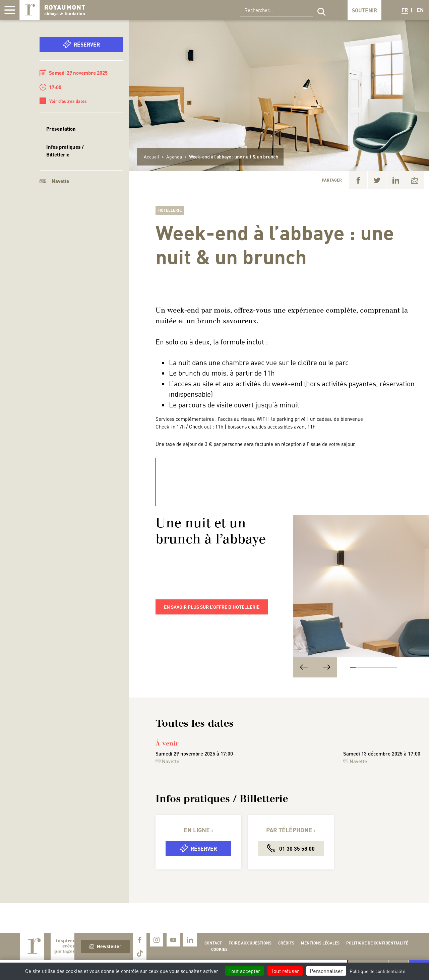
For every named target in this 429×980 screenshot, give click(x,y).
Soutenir (364, 10)
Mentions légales (320, 943)
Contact (213, 943)
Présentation (61, 129)
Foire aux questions (250, 943)
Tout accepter (244, 971)
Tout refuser (285, 971)
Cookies (219, 949)
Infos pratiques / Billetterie (65, 151)
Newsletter (105, 946)
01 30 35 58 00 (291, 848)
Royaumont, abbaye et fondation (52, 10)
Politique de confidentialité (377, 943)
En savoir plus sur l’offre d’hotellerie (212, 607)
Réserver (81, 44)
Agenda (174, 156)
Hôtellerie (170, 210)
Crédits (286, 943)
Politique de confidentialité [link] (377, 971)
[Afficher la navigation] (10, 10)
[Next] (326, 668)
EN (420, 10)
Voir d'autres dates (63, 101)
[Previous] (304, 668)
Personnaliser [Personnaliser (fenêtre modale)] (326, 971)
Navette (54, 181)
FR (405, 10)
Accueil (151, 156)
